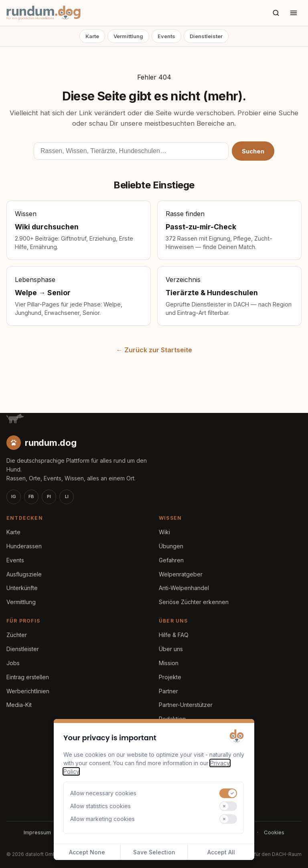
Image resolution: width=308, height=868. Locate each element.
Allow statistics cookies (100, 806)
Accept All (221, 852)
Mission (169, 663)
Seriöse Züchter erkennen (194, 602)
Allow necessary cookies (103, 793)
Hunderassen (24, 546)
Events (166, 36)
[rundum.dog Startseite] (44, 13)
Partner (168, 691)
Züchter (17, 635)
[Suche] (276, 13)
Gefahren (171, 560)
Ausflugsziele (24, 574)
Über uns (171, 649)
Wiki (164, 532)
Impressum (37, 832)
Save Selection (154, 852)
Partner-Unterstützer (186, 705)
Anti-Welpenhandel (184, 588)
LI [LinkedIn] (67, 496)
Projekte (170, 677)
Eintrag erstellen (28, 677)
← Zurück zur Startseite (154, 350)
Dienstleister (206, 36)
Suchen (253, 151)
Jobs (13, 663)
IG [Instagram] (14, 496)
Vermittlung (128, 36)
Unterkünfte (22, 588)
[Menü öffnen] (294, 13)
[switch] (228, 793)
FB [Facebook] (31, 496)
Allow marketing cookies (102, 819)
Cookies (274, 832)
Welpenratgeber (181, 574)
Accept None (87, 852)
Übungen (171, 546)
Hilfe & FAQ (174, 635)
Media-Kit (19, 705)
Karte (92, 36)
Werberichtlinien (28, 691)
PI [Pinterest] (49, 496)
